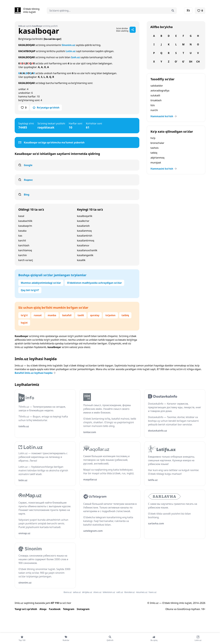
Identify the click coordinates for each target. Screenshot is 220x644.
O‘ (176, 62)
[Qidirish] (173, 11)
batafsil (67, 315)
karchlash (24, 245)
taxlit (81, 315)
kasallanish (83, 226)
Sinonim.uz (68, 45)
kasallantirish (85, 236)
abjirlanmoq (157, 158)
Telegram (69, 609)
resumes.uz (142, 592)
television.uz (109, 592)
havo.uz (153, 592)
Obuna (169, 609)
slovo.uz (97, 592)
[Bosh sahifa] (27, 10)
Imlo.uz (19, 347)
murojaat (156, 163)
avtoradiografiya (160, 91)
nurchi (154, 110)
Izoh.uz (75, 57)
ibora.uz (68, 592)
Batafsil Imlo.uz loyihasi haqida (35, 373)
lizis (153, 105)
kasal (21, 216)
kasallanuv (83, 245)
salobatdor (157, 86)
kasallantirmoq (86, 241)
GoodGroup (184, 609)
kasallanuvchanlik (87, 250)
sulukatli (155, 95)
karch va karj (26, 260)
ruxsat (38, 315)
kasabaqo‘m (25, 226)
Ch (198, 62)
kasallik (81, 260)
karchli (22, 241)
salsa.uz (77, 592)
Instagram (83, 609)
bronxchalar (157, 143)
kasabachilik (25, 221)
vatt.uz (120, 592)
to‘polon (110, 315)
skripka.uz (87, 592)
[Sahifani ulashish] (133, 30)
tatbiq (125, 315)
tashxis (155, 148)
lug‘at (24, 323)
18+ (203, 609)
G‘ (183, 62)
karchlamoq (25, 250)
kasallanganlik (85, 255)
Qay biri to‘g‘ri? (30, 290)
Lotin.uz (71, 51)
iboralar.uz (130, 592)
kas (20, 236)
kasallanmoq (84, 231)
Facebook (55, 609)
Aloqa (43, 609)
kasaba (22, 231)
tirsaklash (156, 100)
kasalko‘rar (83, 221)
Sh (191, 62)
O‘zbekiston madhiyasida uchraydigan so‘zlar (94, 283)
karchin (23, 255)
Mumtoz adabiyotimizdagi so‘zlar (41, 283)
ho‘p (153, 138)
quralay (95, 315)
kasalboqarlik (85, 216)
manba (52, 315)
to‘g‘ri (24, 315)
